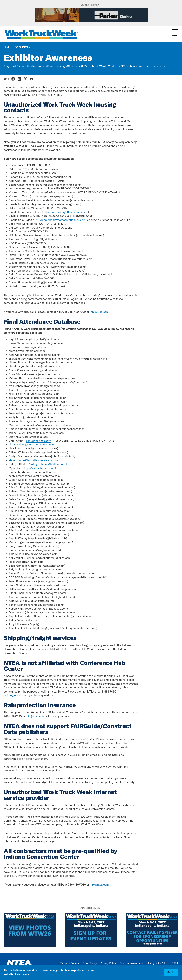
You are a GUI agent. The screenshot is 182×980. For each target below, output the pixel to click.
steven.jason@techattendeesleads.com (33, 460)
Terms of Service (70, 963)
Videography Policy (157, 963)
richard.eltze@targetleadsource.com (65, 212)
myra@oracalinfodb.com (40, 468)
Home (7, 47)
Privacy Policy (108, 963)
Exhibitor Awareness (131, 963)
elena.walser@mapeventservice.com (32, 444)
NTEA (175, 963)
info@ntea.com (99, 312)
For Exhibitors (22, 47)
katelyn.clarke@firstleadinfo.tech (51, 464)
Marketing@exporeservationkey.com (62, 220)
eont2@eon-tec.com (38, 441)
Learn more (22, 974)
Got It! (171, 972)
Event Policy (90, 963)
